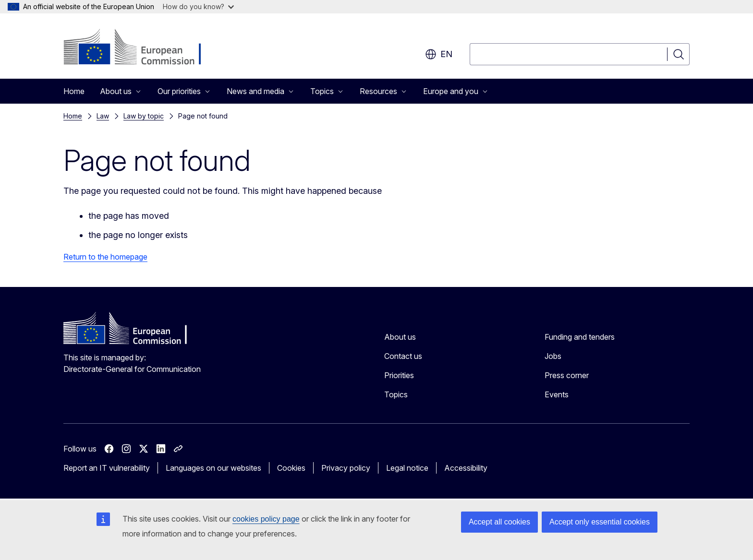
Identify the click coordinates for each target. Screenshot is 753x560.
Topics (396, 394)
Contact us (403, 356)
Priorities (399, 375)
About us (400, 337)
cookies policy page (266, 519)
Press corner (567, 375)
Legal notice (407, 468)
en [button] (439, 54)
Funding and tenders (580, 337)
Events (557, 394)
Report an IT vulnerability (107, 468)
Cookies (291, 468)
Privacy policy (346, 468)
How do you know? (198, 6)
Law (103, 116)
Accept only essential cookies (600, 522)
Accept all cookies (499, 522)
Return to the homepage (105, 257)
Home (74, 91)
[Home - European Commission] (141, 48)
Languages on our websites (213, 468)
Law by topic (144, 116)
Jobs (553, 356)
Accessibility (466, 468)
